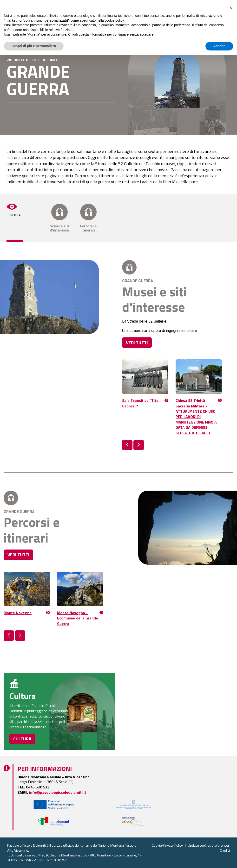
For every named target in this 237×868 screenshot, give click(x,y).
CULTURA (22, 739)
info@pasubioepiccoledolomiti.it (58, 792)
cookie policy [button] (114, 833)
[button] (127, 445)
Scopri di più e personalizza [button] (34, 859)
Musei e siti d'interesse (59, 218)
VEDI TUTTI (137, 343)
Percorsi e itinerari (88, 218)
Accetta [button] (219, 859)
